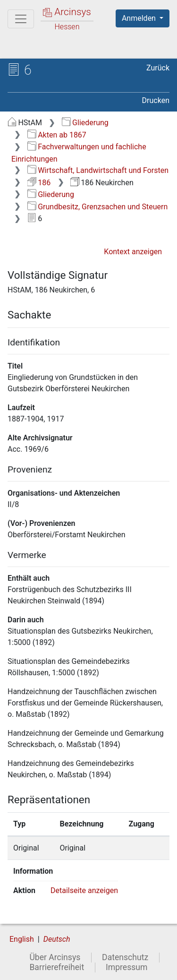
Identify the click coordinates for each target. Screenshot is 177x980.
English (22, 939)
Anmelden (140, 18)
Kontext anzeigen (133, 252)
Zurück (158, 68)
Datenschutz (125, 957)
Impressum (127, 967)
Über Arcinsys (55, 957)
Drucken (156, 100)
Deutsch (57, 939)
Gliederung (85, 123)
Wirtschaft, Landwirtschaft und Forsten (98, 170)
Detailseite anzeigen (84, 890)
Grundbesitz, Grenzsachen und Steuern (98, 207)
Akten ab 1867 (57, 135)
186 (39, 183)
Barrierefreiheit (57, 967)
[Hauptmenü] (21, 19)
